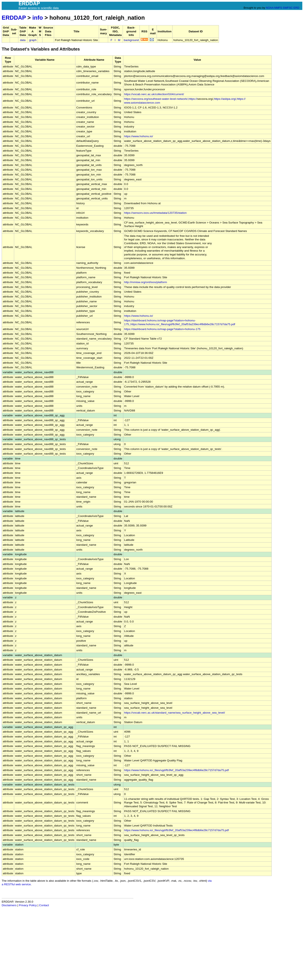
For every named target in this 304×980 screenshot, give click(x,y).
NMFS (278, 8)
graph (33, 40)
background (131, 40)
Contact (44, 905)
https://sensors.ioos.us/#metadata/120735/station (155, 213)
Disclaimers (9, 905)
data (23, 40)
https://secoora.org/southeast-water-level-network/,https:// (161, 99)
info (38, 18)
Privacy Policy (28, 905)
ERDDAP (14, 18)
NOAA (270, 8)
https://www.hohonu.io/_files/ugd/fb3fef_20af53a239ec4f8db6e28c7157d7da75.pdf (176, 770)
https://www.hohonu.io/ (139, 136)
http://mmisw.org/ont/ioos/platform (146, 282)
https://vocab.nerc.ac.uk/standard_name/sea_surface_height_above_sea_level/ (175, 713)
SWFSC (288, 8)
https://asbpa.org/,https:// (230, 99)
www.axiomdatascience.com (142, 103)
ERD (296, 8)
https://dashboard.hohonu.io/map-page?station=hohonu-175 (162, 329)
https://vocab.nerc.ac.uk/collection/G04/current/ (154, 94)
